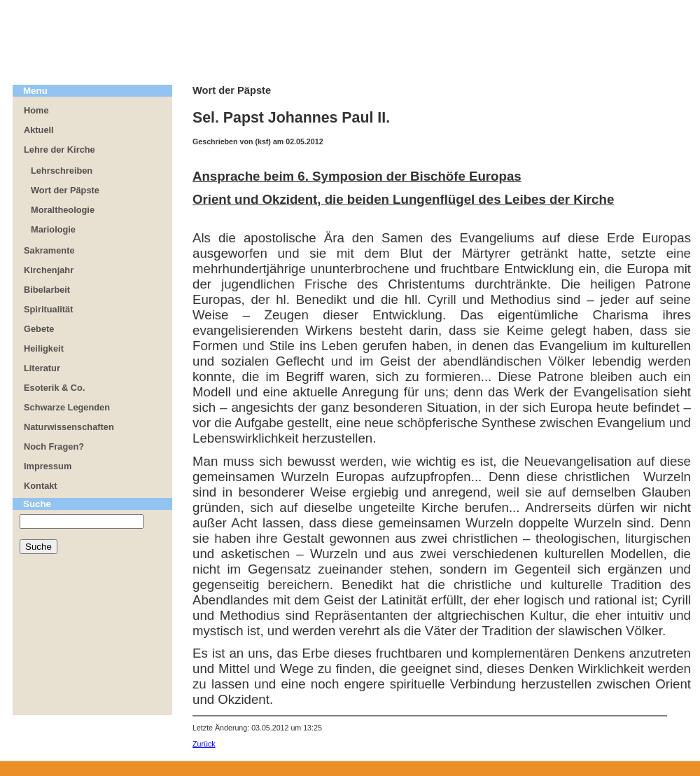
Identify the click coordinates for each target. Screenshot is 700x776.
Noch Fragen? (54, 446)
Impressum (48, 466)
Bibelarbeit (47, 290)
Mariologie (53, 229)
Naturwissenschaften (69, 427)
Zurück (204, 744)
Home (36, 110)
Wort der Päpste (65, 190)
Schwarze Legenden (67, 407)
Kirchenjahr (49, 270)
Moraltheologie (63, 210)
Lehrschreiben (62, 171)
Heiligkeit (44, 348)
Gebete (39, 329)
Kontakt (41, 486)
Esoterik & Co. (54, 388)
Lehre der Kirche (59, 150)
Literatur (42, 368)
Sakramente (49, 250)
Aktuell (39, 130)
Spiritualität (48, 309)
